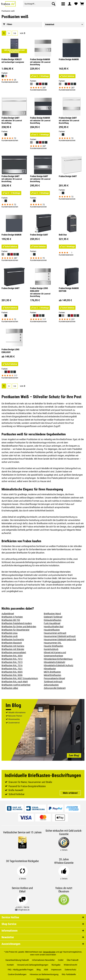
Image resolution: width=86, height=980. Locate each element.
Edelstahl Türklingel (53, 617)
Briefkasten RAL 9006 (12, 675)
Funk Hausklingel (52, 623)
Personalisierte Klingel (54, 678)
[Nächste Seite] (9, 33)
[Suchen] (54, 4)
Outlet (61, 960)
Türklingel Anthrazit (53, 682)
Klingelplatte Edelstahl (54, 662)
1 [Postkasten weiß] (4, 33)
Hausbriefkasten (52, 630)
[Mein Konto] (70, 4)
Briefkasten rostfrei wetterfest (16, 685)
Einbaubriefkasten (53, 620)
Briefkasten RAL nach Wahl (15, 682)
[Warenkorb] (82, 4)
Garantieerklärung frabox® (17, 960)
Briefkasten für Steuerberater (16, 630)
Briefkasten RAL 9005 (12, 672)
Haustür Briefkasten (53, 646)
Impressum (56, 970)
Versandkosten (49, 952)
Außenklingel (8, 614)
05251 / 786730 (22, 907)
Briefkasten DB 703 (11, 620)
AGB (46, 970)
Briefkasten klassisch (12, 643)
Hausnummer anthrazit (55, 633)
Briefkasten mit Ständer (13, 649)
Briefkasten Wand (52, 614)
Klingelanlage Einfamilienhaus (58, 659)
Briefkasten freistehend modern (17, 623)
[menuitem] (63, 4)
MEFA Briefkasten (52, 672)
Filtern (8, 24)
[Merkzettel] (76, 4)
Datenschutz (70, 970)
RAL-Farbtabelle (69, 974)
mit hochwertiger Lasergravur (13, 62)
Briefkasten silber (10, 688)
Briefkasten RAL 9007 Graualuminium (20, 678)
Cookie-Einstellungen (17, 974)
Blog (39, 970)
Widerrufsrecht (70, 965)
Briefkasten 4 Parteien (12, 617)
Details (64, 850)
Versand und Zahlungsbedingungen (33, 965)
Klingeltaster (50, 669)
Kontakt (10, 965)
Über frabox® (73, 960)
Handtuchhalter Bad (54, 627)
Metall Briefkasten (52, 675)
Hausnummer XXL (53, 643)
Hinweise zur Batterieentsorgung (44, 974)
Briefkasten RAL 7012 (12, 659)
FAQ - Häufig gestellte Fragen (20, 970)
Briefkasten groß (10, 636)
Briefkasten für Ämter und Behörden (19, 627)
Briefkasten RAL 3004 (12, 656)
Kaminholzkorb (51, 649)
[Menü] (63, 4)
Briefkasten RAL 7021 (12, 669)
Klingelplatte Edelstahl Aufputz (59, 665)
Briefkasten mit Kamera (13, 646)
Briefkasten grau (10, 633)
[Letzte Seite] (15, 33)
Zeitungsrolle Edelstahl (55, 688)
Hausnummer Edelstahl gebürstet (60, 640)
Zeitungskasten (51, 685)
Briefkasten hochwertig (13, 640)
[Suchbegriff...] (40, 4)
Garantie (56, 582)
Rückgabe (56, 965)
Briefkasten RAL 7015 (12, 662)
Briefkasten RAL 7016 (12, 665)
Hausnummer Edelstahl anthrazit (60, 636)
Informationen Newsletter (43, 960)
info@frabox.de (22, 910)
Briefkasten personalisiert (14, 652)
